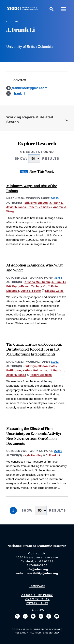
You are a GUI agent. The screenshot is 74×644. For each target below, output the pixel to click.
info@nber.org (37, 569)
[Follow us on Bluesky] (33, 616)
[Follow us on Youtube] (57, 616)
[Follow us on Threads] (41, 616)
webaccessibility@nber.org (37, 573)
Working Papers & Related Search (30, 120)
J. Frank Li (56, 203)
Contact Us (37, 553)
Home (14, 21)
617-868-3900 (37, 565)
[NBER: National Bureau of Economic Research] (23, 9)
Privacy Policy (37, 603)
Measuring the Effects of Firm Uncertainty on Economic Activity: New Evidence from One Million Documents (34, 436)
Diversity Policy (37, 599)
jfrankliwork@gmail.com (29, 88)
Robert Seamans (39, 207)
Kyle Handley (33, 455)
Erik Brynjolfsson (36, 203)
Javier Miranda (16, 207)
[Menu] (63, 9)
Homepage (37, 586)
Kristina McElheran (37, 282)
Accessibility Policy (37, 595)
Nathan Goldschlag (36, 370)
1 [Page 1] (13, 511)
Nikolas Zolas (54, 291)
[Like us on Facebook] (49, 616)
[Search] (52, 9)
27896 (58, 451)
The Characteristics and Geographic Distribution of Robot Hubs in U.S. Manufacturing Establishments (34, 349)
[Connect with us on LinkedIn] (25, 616)
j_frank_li (18, 93)
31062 (55, 362)
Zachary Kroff (40, 286)
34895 (55, 198)
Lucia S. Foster (31, 291)
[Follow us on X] (17, 616)
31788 (58, 278)
